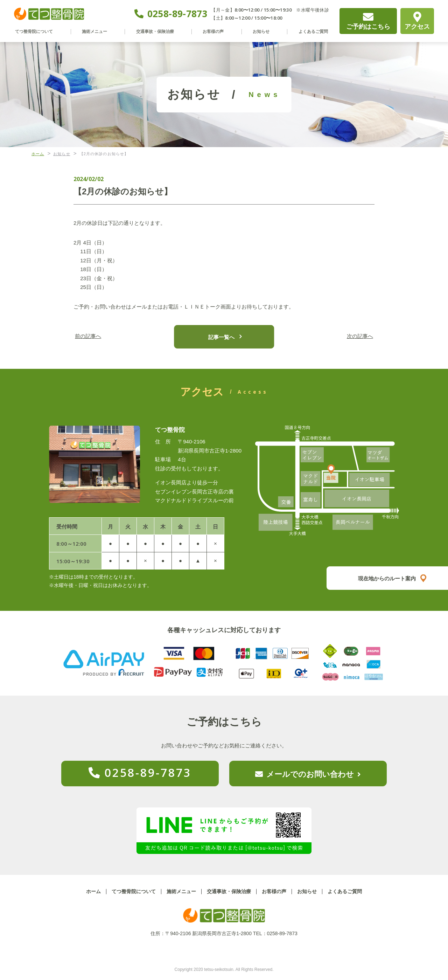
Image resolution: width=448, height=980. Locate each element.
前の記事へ (93, 336)
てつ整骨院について (38, 32)
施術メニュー (98, 32)
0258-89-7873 (178, 14)
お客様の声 (216, 32)
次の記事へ (355, 336)
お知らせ (261, 32)
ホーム (93, 891)
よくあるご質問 (311, 32)
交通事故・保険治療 (158, 32)
